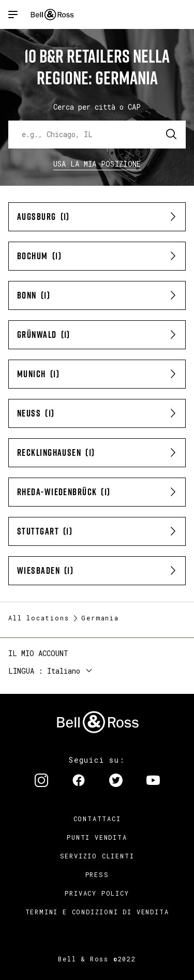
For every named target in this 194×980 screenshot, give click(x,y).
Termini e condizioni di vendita (97, 912)
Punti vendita (97, 837)
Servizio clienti (97, 856)
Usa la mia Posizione (97, 164)
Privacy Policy (97, 893)
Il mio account (38, 653)
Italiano (64, 671)
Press (97, 874)
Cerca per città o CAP (97, 107)
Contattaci (97, 819)
